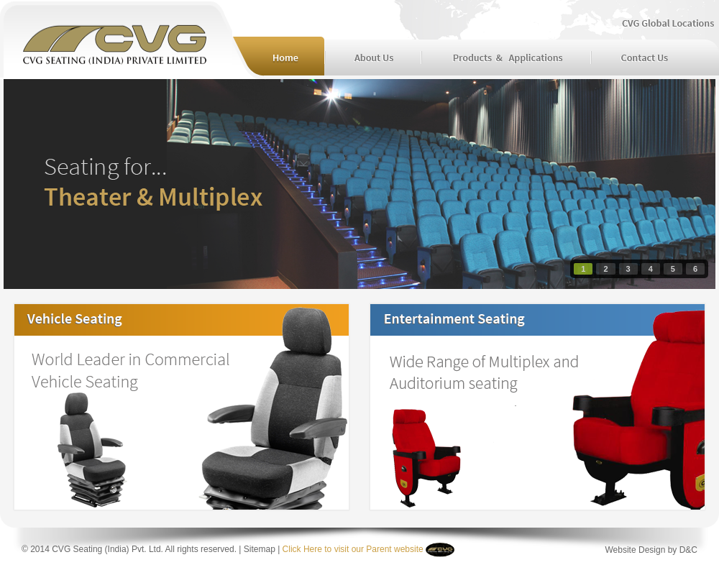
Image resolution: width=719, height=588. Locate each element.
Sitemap (260, 549)
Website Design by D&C (652, 550)
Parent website (394, 549)
